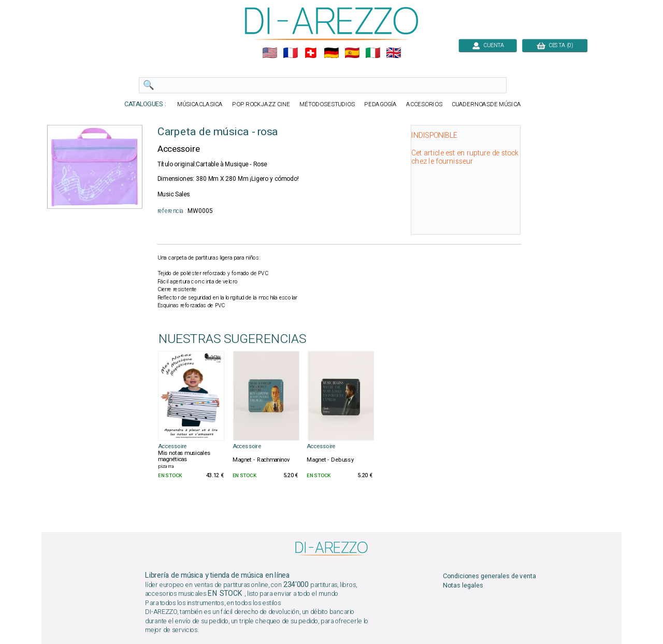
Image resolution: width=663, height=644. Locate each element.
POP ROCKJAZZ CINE (261, 104)
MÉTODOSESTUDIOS (327, 104)
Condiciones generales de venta (489, 576)
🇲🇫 (290, 53)
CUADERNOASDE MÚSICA (486, 104)
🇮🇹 (373, 53)
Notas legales (463, 586)
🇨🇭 (311, 53)
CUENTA (488, 45)
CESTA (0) (555, 45)
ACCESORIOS (424, 104)
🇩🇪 (331, 53)
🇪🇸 (352, 53)
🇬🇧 (393, 53)
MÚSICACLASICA (200, 104)
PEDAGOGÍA (380, 104)
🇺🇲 (270, 53)
